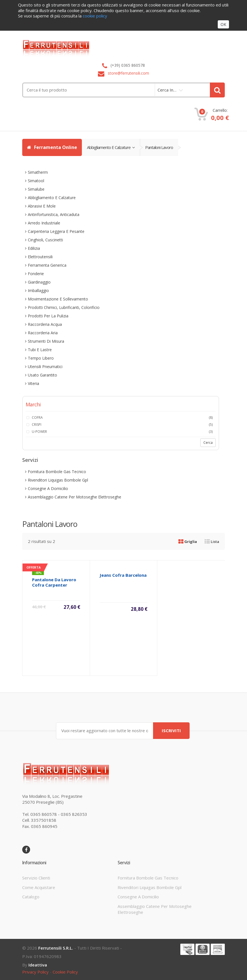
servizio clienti (36, 878)
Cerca (208, 443)
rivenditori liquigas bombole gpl (58, 480)
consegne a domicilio (48, 488)
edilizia (34, 248)
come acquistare (39, 887)
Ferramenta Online (52, 147)
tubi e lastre (40, 350)
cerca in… (167, 90)
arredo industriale (44, 223)
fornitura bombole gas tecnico (57, 472)
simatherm (38, 172)
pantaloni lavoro (159, 147)
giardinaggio (39, 282)
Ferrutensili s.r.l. (56, 948)
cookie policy (65, 972)
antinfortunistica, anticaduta (54, 214)
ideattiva (38, 965)
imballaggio (38, 290)
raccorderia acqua (45, 324)
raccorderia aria (43, 333)
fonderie (36, 274)
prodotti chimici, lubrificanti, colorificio (64, 307)
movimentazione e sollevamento (58, 299)
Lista (212, 542)
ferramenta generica (47, 265)
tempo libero (41, 358)
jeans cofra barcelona (123, 575)
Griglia (188, 542)
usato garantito (42, 375)
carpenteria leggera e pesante (56, 231)
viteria (33, 383)
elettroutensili (40, 257)
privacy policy (35, 972)
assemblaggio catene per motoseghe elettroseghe (75, 497)
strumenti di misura (46, 341)
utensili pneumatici (45, 367)
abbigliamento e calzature (111, 147)
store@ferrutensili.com (128, 73)
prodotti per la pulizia (48, 316)
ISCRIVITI (171, 730)
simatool (36, 181)
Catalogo (31, 897)
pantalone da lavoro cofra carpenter (54, 582)
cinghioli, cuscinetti (45, 240)
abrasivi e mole (42, 206)
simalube (36, 189)
